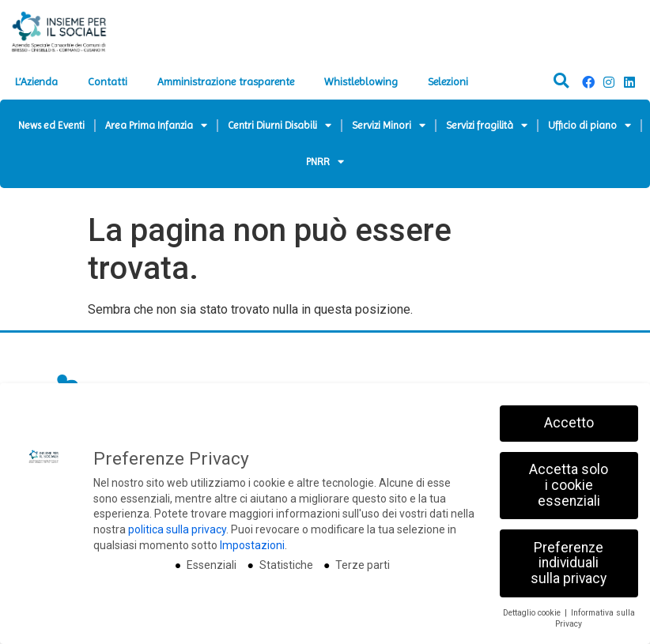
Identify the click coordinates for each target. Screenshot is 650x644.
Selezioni (448, 81)
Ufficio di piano (590, 125)
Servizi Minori (389, 125)
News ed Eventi (51, 125)
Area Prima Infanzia (156, 125)
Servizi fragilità (487, 125)
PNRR (325, 162)
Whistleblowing (361, 81)
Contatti (108, 81)
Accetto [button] (569, 439)
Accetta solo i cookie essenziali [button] (569, 501)
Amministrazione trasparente (226, 81)
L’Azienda (36, 81)
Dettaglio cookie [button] (533, 629)
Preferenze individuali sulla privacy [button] (569, 579)
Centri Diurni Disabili (280, 125)
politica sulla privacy (177, 546)
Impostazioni (252, 561)
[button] (561, 81)
